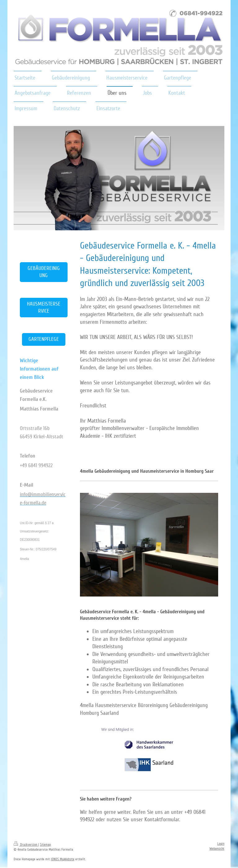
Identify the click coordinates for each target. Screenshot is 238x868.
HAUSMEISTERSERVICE (44, 307)
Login (221, 844)
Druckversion (26, 845)
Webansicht (217, 849)
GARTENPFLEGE (44, 339)
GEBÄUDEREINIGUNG (44, 272)
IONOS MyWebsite (63, 859)
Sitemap (45, 845)
